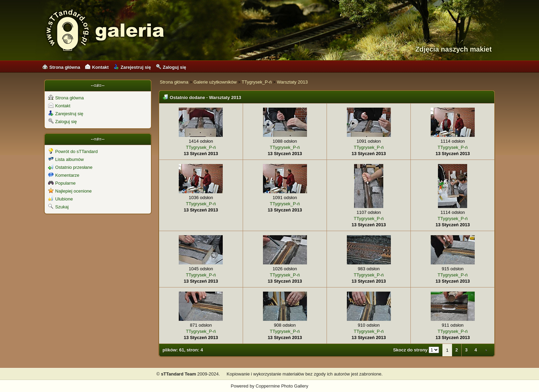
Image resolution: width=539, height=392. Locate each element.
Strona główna (61, 67)
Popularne (62, 183)
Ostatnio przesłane (70, 167)
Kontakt (97, 67)
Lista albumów (66, 159)
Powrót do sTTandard (73, 151)
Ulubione (60, 199)
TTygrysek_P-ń (257, 82)
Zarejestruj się (132, 67)
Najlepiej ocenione (70, 191)
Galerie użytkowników (215, 82)
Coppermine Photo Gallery (282, 386)
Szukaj (58, 207)
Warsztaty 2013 (292, 82)
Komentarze (64, 175)
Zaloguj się (171, 67)
